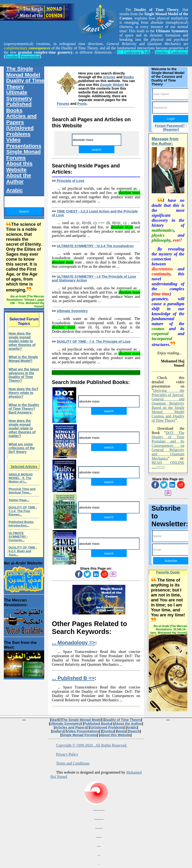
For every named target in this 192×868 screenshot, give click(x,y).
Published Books (19, 107)
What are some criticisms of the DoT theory (22, 448)
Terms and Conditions (73, 763)
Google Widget (112, 85)
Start (55, 720)
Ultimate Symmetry (72, 311)
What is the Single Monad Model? (23, 359)
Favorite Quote (168, 572)
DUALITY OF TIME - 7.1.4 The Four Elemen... (23, 511)
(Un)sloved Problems (20, 131)
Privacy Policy (67, 754)
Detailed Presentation (22, 57)
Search (134, 731)
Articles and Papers (21, 119)
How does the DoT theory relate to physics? (23, 393)
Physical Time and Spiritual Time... (22, 491)
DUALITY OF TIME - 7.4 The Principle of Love (94, 342)
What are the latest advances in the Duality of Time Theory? (24, 375)
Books (129, 77)
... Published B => (73, 678)
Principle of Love (70, 181)
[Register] (171, 129)
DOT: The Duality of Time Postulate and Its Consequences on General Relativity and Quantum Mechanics (168, 446)
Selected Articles (24, 466)
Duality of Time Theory (25, 84)
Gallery (58, 731)
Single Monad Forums (23, 155)
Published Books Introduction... (21, 524)
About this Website (19, 167)
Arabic (14, 190)
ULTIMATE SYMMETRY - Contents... (18, 537)
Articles (109, 77)
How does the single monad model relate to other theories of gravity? (22, 341)
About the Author (19, 178)
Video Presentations (24, 143)
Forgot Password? (170, 126)
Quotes (108, 731)
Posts (82, 104)
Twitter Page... (19, 500)
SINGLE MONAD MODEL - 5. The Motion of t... (21, 478)
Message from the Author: (165, 141)
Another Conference (171, 52)
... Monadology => (73, 643)
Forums (63, 104)
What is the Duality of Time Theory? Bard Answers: (24, 409)
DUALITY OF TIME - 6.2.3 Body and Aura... (23, 551)
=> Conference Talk (134, 52)
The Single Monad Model (23, 72)
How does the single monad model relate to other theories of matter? (22, 428)
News (121, 731)
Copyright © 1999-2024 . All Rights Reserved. (91, 745)
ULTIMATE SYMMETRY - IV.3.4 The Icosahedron (95, 246)
